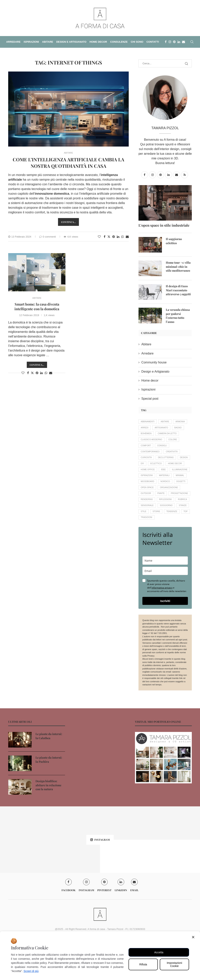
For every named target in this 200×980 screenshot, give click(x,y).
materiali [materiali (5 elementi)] (166, 495)
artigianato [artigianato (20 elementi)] (180, 428)
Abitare (146, 344)
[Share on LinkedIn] (118, 237)
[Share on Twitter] (109, 237)
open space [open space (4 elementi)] (165, 508)
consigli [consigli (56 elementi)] (164, 455)
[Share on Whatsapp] (123, 237)
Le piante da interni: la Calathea (50, 774)
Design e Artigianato (155, 371)
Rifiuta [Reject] (143, 964)
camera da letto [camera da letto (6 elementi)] (151, 442)
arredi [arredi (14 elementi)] (162, 428)
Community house (154, 362)
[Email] (183, 42)
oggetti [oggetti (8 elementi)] (146, 508)
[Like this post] (99, 237)
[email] (165, 609)
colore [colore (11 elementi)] (175, 448)
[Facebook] (166, 42)
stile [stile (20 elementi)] (180, 542)
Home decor (150, 380)
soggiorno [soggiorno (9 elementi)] (148, 542)
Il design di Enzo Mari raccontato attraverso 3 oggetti (178, 290)
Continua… (68, 222)
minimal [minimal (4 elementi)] (183, 495)
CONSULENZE (119, 42)
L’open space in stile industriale (164, 225)
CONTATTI (153, 42)
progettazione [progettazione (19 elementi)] (165, 521)
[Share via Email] (127, 237)
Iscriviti (165, 639)
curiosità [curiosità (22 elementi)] (147, 468)
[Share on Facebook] (105, 237)
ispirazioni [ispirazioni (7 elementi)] (147, 495)
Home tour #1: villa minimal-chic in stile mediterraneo (179, 266)
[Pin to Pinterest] (114, 237)
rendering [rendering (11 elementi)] (147, 528)
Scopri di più (31, 971)
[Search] (192, 42)
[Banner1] (163, 795)
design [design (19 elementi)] (145, 475)
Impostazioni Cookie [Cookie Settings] (175, 964)
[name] (165, 598)
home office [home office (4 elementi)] (170, 482)
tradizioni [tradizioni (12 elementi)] (147, 555)
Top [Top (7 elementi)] (177, 548)
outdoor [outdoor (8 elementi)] (172, 515)
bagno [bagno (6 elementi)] (145, 435)
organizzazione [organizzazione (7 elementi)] (151, 515)
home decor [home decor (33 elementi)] (148, 482)
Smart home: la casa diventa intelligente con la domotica (37, 307)
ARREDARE (13, 42)
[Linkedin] (179, 42)
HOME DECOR (98, 42)
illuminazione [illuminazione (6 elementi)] (161, 488)
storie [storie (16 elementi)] (145, 548)
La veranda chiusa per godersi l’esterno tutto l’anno (179, 313)
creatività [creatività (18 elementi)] (174, 461)
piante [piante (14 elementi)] (145, 521)
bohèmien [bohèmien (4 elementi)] (161, 435)
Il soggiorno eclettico (173, 241)
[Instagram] (170, 42)
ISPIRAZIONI (31, 42)
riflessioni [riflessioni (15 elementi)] (167, 528)
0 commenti (48, 237)
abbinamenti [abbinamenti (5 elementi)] (148, 422)
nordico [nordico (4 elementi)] (167, 501)
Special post (150, 398)
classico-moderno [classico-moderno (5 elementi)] (152, 448)
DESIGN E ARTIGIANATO (71, 42)
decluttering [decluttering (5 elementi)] (168, 468)
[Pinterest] (174, 42)
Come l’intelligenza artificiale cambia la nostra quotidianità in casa (68, 163)
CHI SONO (137, 42)
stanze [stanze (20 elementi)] (166, 542)
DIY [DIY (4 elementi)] (158, 475)
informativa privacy (162, 625)
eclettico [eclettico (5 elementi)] (173, 475)
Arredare (147, 353)
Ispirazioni (148, 389)
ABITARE (48, 42)
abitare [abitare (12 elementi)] (167, 422)
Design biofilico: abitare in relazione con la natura (50, 823)
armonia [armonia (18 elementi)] (146, 428)
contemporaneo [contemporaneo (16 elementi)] (151, 461)
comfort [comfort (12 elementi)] (146, 455)
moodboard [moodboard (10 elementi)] (148, 501)
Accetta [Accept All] (159, 952)
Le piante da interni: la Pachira (50, 797)
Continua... (37, 365)
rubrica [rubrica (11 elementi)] (146, 535)
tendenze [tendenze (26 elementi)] (162, 548)
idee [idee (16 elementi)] (144, 488)
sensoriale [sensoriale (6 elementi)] (164, 535)
